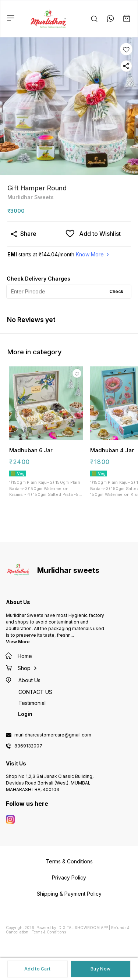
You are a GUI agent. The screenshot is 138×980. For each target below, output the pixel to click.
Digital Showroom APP (83, 928)
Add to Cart (37, 969)
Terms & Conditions (49, 932)
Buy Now (100, 969)
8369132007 (28, 746)
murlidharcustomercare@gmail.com (53, 735)
